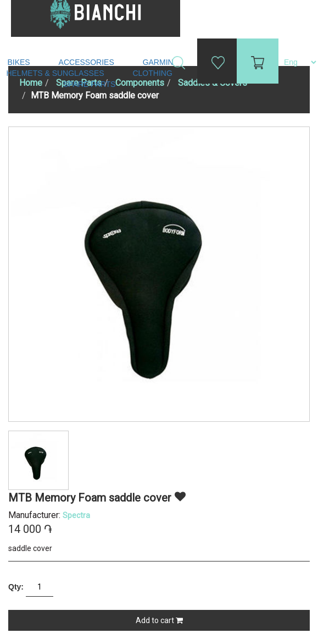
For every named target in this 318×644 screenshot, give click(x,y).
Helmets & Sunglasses (56, 73)
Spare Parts (91, 84)
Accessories (88, 62)
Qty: (16, 587)
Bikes (19, 62)
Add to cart (159, 620)
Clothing (153, 73)
